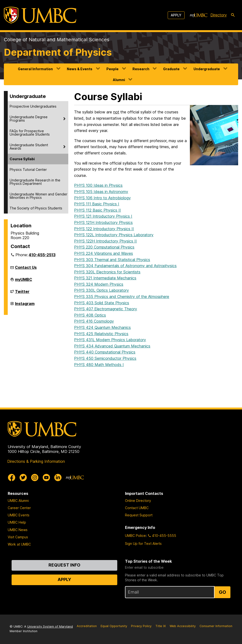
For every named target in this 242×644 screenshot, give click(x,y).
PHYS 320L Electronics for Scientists (107, 272)
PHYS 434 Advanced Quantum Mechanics (112, 346)
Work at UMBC (19, 544)
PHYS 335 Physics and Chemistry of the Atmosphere (122, 297)
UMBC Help (17, 522)
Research (141, 69)
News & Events (80, 69)
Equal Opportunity (114, 626)
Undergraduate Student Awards (29, 147)
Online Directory (138, 501)
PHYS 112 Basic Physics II (97, 210)
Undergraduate (207, 69)
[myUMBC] (199, 15)
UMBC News (18, 530)
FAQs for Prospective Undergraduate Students (30, 133)
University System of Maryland (50, 627)
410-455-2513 (42, 255)
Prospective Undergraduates (33, 106)
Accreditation (87, 626)
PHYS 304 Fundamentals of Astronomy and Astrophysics (125, 266)
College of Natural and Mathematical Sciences (57, 40)
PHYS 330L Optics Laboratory (101, 290)
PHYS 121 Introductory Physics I (103, 216)
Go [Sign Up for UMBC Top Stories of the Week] (222, 592)
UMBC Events (19, 515)
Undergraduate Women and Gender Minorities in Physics (38, 196)
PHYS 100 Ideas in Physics (98, 185)
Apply (176, 15)
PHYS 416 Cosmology (94, 321)
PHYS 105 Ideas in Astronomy (101, 192)
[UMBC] (40, 15)
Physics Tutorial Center (28, 170)
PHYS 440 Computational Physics (105, 352)
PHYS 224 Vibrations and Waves (104, 253)
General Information (35, 69)
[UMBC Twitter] (23, 478)
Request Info (64, 565)
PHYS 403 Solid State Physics (102, 303)
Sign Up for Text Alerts (143, 544)
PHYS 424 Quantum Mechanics (102, 327)
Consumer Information (216, 626)
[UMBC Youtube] (46, 478)
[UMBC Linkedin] (58, 478)
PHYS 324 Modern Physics (99, 284)
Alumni (119, 80)
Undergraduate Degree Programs (29, 119)
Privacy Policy (141, 626)
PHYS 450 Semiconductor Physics (105, 358)
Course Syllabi (22, 159)
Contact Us (26, 267)
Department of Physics (58, 52)
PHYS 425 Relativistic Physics (101, 334)
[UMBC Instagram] (35, 478)
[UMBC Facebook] (12, 478)
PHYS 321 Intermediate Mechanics (105, 278)
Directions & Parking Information (36, 461)
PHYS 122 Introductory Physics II (104, 229)
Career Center (19, 508)
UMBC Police (135, 536)
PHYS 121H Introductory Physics (103, 222)
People (112, 69)
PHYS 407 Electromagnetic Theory (106, 309)
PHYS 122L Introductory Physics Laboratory (114, 235)
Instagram (25, 305)
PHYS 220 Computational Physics (104, 247)
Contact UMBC (137, 508)
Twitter (22, 293)
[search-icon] (233, 15)
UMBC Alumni (18, 501)
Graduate (171, 69)
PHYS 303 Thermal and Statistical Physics (112, 260)
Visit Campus (18, 537)
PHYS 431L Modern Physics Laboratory (110, 340)
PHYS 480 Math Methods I (99, 365)
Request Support (139, 515)
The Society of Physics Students (36, 208)
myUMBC (24, 281)
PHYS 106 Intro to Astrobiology (102, 198)
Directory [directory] (219, 15)
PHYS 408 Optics (90, 315)
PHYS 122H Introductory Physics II (105, 241)
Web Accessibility (183, 626)
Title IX (161, 626)
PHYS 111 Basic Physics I (97, 204)
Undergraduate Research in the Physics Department (35, 182)
